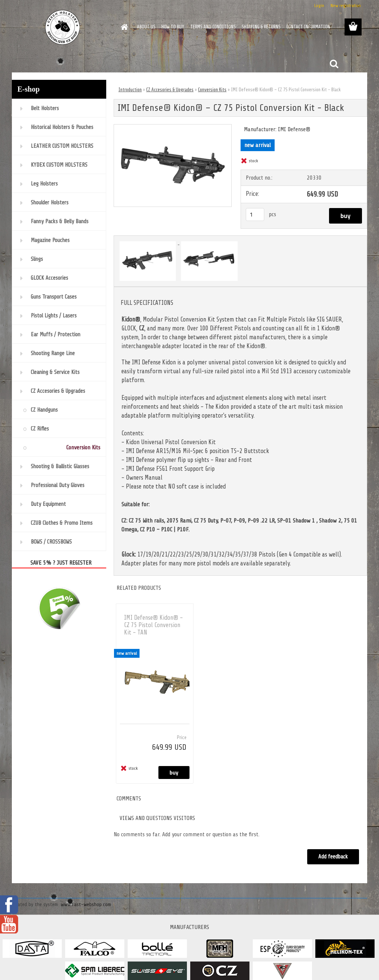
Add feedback (333, 857)
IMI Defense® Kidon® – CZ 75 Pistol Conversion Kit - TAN (153, 625)
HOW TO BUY (173, 27)
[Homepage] (123, 27)
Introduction (130, 90)
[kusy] (255, 215)
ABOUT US (146, 27)
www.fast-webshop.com (86, 904)
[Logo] (63, 27)
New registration (346, 6)
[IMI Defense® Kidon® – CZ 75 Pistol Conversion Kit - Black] (173, 127)
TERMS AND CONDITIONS (213, 27)
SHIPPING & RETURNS (261, 27)
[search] (334, 64)
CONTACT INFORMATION (308, 27)
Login (319, 6)
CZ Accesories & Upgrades (170, 90)
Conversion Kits (212, 90)
